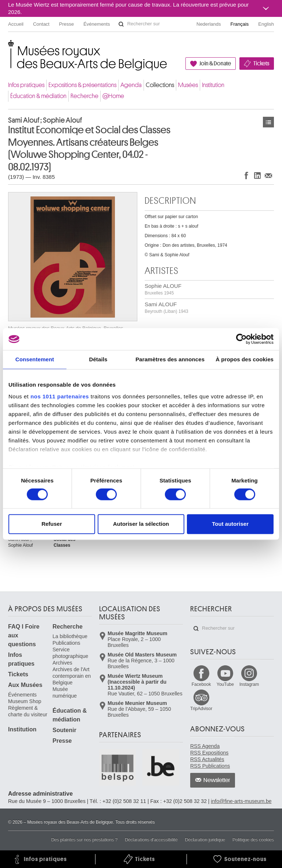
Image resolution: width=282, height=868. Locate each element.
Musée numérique (65, 692)
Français (240, 24)
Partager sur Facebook (246, 175)
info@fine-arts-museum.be (241, 801)
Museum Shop (25, 701)
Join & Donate (215, 64)
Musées (188, 85)
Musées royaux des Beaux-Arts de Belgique (9, 48)
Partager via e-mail (268, 175)
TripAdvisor (201, 709)
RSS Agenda (205, 746)
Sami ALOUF (167, 308)
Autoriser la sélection (141, 524)
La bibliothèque (70, 636)
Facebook (201, 684)
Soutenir (64, 730)
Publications (66, 643)
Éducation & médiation (38, 96)
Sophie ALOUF (163, 289)
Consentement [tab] (35, 359)
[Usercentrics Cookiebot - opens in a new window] (241, 339)
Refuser (52, 524)
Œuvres (268, 122)
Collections (160, 85)
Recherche (84, 96)
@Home (113, 96)
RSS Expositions (209, 753)
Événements (97, 24)
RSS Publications (210, 766)
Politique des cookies (253, 840)
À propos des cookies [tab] (245, 359)
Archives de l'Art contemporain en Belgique (72, 676)
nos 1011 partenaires (60, 396)
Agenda (131, 85)
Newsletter (217, 780)
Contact (41, 24)
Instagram (249, 684)
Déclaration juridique (205, 840)
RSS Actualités (207, 759)
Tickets (261, 64)
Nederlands (209, 24)
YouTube (225, 684)
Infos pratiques (26, 85)
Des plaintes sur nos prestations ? (84, 840)
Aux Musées (25, 685)
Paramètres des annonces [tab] (170, 359)
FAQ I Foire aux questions (24, 635)
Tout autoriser (230, 524)
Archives (62, 663)
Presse (66, 24)
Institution (213, 85)
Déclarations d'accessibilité (151, 840)
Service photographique (70, 653)
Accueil (16, 24)
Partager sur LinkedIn (257, 175)
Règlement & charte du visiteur (28, 711)
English (266, 24)
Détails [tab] (98, 359)
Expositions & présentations (82, 85)
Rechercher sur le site (121, 24)
